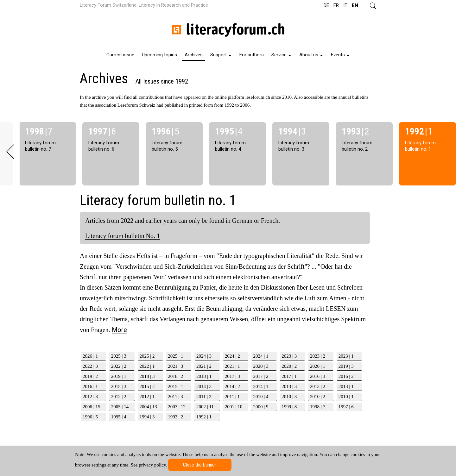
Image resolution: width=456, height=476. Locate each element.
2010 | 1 (346, 397)
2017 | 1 (289, 376)
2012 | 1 (147, 397)
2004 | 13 (149, 407)
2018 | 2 (175, 376)
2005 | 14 (120, 407)
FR (336, 5)
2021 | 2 (204, 366)
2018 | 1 (204, 376)
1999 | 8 (289, 407)
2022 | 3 (90, 366)
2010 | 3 (289, 397)
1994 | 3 (147, 417)
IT (345, 5)
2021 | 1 (232, 366)
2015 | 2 (147, 386)
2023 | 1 (346, 356)
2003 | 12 (177, 407)
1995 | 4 (119, 417)
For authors (252, 55)
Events (340, 55)
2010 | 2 (318, 397)
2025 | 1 (175, 356)
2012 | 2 (119, 397)
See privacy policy (148, 465)
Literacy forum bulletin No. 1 (123, 236)
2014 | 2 (232, 386)
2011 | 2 (204, 397)
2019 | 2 (90, 376)
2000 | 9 (261, 407)
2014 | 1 (261, 386)
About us (311, 55)
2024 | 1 (261, 356)
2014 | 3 (204, 386)
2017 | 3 (232, 376)
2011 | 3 (175, 397)
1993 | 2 (175, 417)
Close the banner (200, 465)
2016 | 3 (318, 376)
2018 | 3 (147, 376)
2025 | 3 (119, 356)
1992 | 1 (204, 417)
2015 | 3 (119, 386)
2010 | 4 (261, 397)
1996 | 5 (90, 417)
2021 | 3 (175, 366)
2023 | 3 (289, 356)
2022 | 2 (119, 366)
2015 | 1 (175, 386)
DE (326, 5)
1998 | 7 (318, 407)
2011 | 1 (232, 397)
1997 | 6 (346, 407)
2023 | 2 (318, 356)
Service (281, 55)
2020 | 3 (261, 366)
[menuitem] (120, 54)
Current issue (120, 55)
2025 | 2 (147, 356)
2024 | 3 (204, 356)
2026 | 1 (90, 356)
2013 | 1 (346, 386)
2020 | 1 (318, 366)
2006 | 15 (92, 407)
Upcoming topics (159, 55)
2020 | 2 (289, 366)
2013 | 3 (289, 386)
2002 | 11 (205, 407)
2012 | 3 (90, 397)
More (119, 330)
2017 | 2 (261, 376)
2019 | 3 (346, 366)
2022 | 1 (147, 366)
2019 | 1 (119, 376)
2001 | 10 (234, 407)
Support (221, 55)
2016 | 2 (346, 376)
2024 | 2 (232, 356)
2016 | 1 (90, 386)
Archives (194, 55)
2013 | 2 (318, 386)
